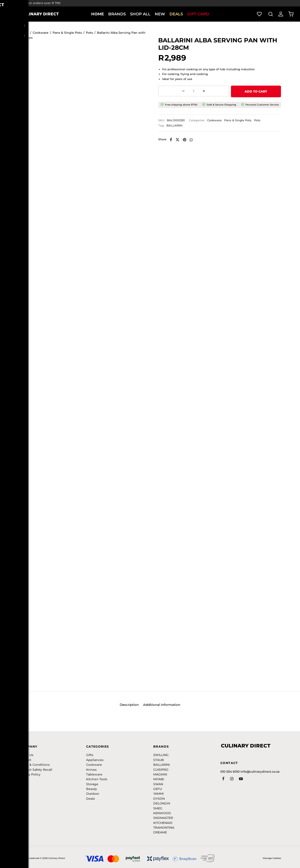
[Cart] (291, 14)
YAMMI (158, 794)
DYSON (159, 799)
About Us (26, 755)
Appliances (95, 760)
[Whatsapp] (196, 140)
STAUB (159, 760)
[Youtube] (241, 779)
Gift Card (198, 14)
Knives (91, 770)
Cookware (41, 34)
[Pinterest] (189, 140)
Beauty (92, 789)
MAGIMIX (160, 774)
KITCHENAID (163, 823)
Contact (25, 760)
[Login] (281, 14)
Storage (92, 784)
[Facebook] (175, 140)
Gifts (90, 755)
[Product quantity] (174, 92)
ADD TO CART (234, 92)
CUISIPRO (161, 770)
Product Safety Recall (36, 770)
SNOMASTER (163, 818)
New (160, 14)
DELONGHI (162, 803)
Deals (176, 14)
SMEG (158, 808)
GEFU (158, 789)
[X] (182, 140)
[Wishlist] (260, 14)
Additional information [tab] (163, 706)
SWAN (158, 784)
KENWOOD (162, 813)
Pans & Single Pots (67, 34)
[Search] (271, 14)
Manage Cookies (272, 858)
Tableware (94, 774)
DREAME (160, 832)
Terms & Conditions (34, 765)
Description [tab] (128, 706)
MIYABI (159, 779)
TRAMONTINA (164, 828)
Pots (89, 34)
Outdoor (93, 794)
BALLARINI (179, 126)
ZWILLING (161, 755)
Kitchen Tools (97, 779)
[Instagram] (232, 779)
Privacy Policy (30, 774)
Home (98, 14)
